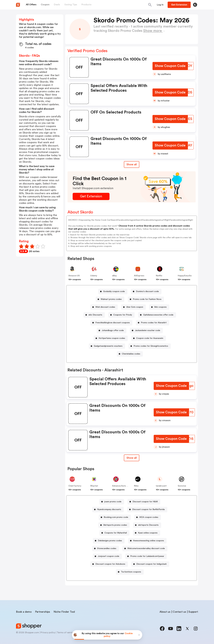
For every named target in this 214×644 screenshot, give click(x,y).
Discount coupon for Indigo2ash (151, 564)
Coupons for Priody (123, 315)
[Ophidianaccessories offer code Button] (157, 315)
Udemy (94, 276)
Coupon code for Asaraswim (150, 338)
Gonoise (182, 486)
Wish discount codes (105, 307)
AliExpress (139, 276)
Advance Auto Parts (122, 486)
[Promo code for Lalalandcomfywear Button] (146, 556)
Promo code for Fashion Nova (147, 299)
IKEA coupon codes (149, 517)
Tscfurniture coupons (131, 572)
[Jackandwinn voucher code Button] (146, 331)
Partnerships (43, 612)
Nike (136, 486)
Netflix (159, 276)
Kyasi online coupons (148, 533)
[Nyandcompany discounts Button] (108, 510)
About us (165, 612)
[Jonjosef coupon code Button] (107, 556)
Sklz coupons (160, 307)
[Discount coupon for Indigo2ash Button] (150, 564)
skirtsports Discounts (148, 525)
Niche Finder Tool (64, 612)
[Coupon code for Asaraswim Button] (149, 338)
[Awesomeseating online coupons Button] (147, 541)
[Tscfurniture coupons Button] (130, 572)
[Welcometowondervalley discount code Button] (145, 549)
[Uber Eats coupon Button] (133, 307)
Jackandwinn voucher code (148, 330)
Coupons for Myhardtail (116, 533)
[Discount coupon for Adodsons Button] (109, 564)
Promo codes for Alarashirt (154, 323)
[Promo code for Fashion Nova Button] (146, 299)
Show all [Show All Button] (132, 164)
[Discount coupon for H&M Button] (144, 502)
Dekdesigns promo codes (110, 541)
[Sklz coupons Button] (159, 307)
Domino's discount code (147, 291)
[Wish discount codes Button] (104, 307)
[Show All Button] (132, 458)
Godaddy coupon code (114, 291)
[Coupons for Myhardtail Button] (114, 533)
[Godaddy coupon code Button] (113, 292)
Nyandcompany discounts (109, 509)
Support (193, 612)
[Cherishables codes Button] (130, 354)
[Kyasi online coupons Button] (147, 533)
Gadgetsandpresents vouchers (108, 346)
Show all (132, 458)
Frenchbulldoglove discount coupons (113, 323)
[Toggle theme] (195, 5)
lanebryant (161, 486)
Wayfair (94, 486)
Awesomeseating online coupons (149, 541)
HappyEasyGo (185, 276)
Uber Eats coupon (135, 307)
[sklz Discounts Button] (94, 315)
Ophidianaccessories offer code (158, 315)
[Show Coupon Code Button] (170, 66)
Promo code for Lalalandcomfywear (147, 556)
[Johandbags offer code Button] (112, 331)
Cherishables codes (131, 354)
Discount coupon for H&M (145, 502)
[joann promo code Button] (112, 502)
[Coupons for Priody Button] (121, 315)
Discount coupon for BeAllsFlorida (148, 509)
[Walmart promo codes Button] (110, 299)
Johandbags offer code (113, 330)
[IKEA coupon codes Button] (148, 517)
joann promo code (113, 502)
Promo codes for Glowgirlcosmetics (151, 346)
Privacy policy (48, 633)
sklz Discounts (95, 315)
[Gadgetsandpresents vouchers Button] (107, 346)
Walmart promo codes (111, 299)
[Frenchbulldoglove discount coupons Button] (111, 323)
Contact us (179, 612)
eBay (114, 276)
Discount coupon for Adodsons (110, 564)
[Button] (160, 5)
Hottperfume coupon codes (112, 338)
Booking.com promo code (116, 517)
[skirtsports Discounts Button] (147, 525)
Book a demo (24, 612)
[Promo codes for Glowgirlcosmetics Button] (150, 346)
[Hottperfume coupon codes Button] (111, 338)
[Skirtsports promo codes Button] (114, 525)
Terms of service (66, 633)
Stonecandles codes (107, 548)
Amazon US (74, 276)
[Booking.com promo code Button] (115, 517)
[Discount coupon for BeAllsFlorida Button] (147, 510)
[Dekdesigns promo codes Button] (109, 541)
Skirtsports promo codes (115, 525)
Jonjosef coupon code (108, 556)
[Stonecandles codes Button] (106, 549)
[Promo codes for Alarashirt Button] (153, 323)
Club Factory (75, 486)
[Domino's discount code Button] (146, 292)
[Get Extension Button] (91, 196)
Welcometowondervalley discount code (146, 548)
